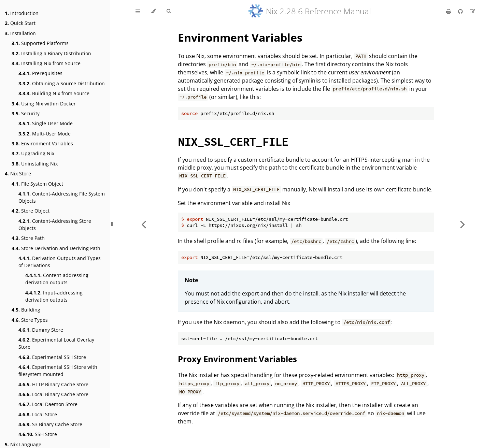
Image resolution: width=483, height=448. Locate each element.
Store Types (30, 320)
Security (26, 113)
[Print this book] (449, 11)
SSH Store (38, 434)
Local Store (38, 414)
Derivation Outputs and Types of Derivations (60, 262)
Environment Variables (42, 143)
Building (26, 310)
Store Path (28, 238)
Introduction (22, 13)
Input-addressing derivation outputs (54, 296)
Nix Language (23, 444)
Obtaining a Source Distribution (62, 83)
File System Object (37, 184)
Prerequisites (40, 73)
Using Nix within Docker (44, 104)
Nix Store (18, 174)
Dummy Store (41, 330)
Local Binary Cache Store (53, 394)
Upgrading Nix (33, 153)
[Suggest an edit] (472, 11)
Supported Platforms (40, 43)
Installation (20, 33)
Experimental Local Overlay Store (56, 343)
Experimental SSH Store (52, 357)
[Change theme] (153, 11)
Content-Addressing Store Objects (55, 225)
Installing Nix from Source (46, 63)
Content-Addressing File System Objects (62, 197)
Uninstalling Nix (35, 164)
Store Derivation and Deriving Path (56, 248)
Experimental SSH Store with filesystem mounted (58, 371)
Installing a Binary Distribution (51, 53)
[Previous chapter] (144, 224)
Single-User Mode (46, 123)
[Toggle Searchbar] (169, 11)
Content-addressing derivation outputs (57, 279)
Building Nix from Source (54, 93)
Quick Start (20, 23)
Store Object (31, 211)
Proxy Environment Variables (237, 359)
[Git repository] (461, 11)
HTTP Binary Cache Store (53, 384)
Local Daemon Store (48, 404)
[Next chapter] (463, 224)
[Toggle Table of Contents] (138, 11)
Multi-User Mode (45, 134)
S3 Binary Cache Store (50, 424)
